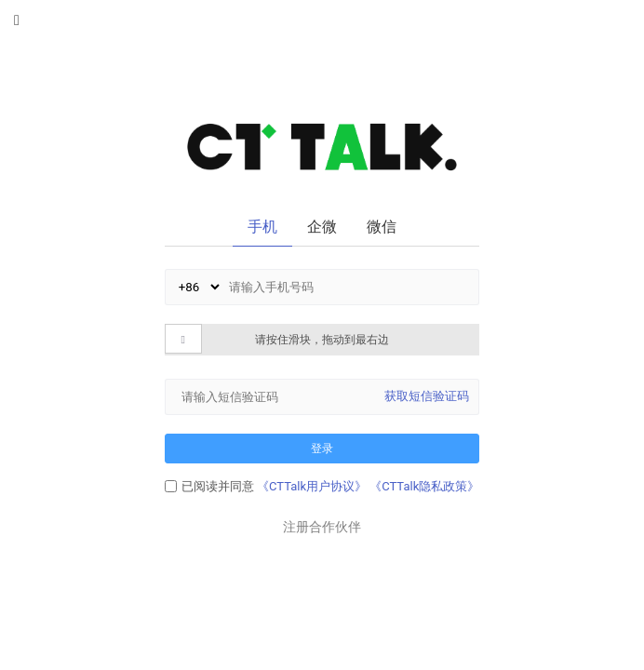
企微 (322, 227)
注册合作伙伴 (322, 527)
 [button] (183, 340)
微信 (382, 227)
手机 (262, 227)
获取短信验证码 (427, 396)
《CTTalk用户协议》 (312, 486)
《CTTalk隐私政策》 (424, 486)
